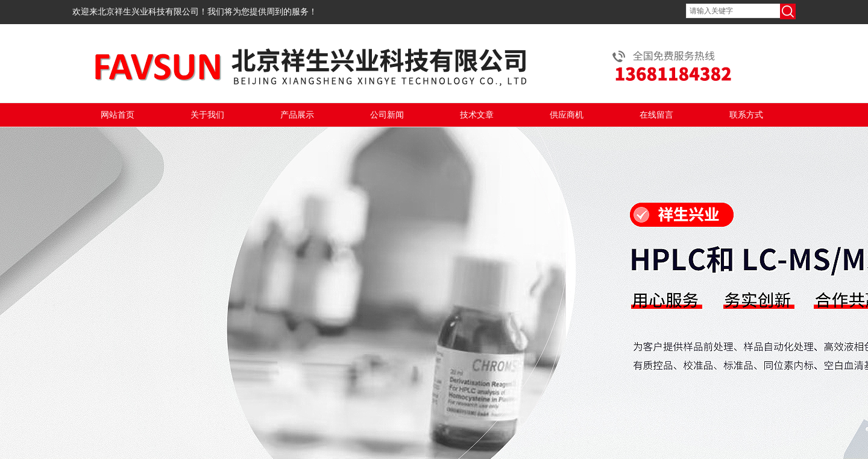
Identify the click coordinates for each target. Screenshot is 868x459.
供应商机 (567, 115)
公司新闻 (387, 115)
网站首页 (118, 115)
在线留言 (656, 115)
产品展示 (297, 115)
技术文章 (477, 115)
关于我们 (207, 115)
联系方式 (746, 115)
